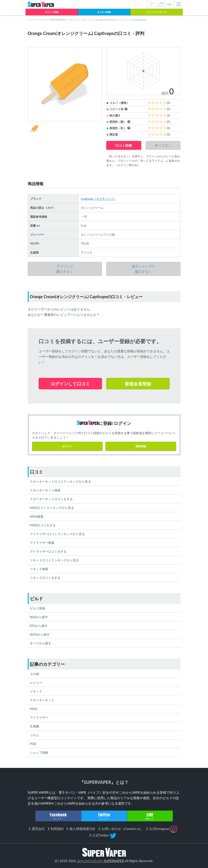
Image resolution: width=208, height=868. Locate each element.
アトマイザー (39, 718)
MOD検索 (37, 516)
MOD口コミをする (43, 525)
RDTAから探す (40, 634)
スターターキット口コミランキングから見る (60, 481)
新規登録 (141, 446)
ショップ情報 (39, 752)
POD (33, 744)
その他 (34, 674)
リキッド (86, 20)
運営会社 (38, 829)
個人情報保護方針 (83, 829)
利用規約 (57, 829)
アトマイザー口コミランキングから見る (57, 534)
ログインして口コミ (70, 384)
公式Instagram (163, 829)
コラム (34, 735)
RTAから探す (39, 626)
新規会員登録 (138, 384)
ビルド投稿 (104, 12)
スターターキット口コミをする (51, 499)
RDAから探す (39, 617)
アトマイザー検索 (42, 543)
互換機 (34, 726)
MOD (34, 709)
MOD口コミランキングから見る (52, 508)
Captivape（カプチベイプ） (98, 199)
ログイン (67, 446)
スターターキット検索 (45, 490)
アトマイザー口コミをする (48, 551)
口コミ (73, 20)
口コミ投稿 (52, 12)
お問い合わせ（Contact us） (122, 829)
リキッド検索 (39, 569)
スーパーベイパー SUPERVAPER (47, 20)
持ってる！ (163, 145)
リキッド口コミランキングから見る (54, 560)
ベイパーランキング (156, 12)
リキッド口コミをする (45, 578)
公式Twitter (104, 836)
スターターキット (42, 700)
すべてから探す (41, 643)
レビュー (36, 683)
